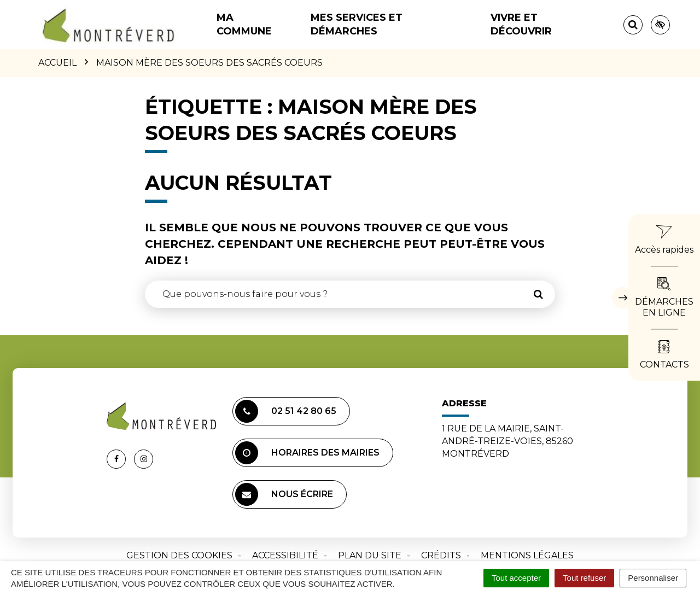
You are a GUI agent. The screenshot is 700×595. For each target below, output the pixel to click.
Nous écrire (284, 494)
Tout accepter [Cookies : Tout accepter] (516, 578)
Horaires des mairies (307, 453)
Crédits (441, 555)
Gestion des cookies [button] (179, 555)
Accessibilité (285, 555)
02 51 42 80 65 (286, 411)
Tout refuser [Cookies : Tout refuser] (584, 578)
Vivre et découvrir (521, 24)
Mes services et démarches (357, 24)
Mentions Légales (527, 555)
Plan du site (370, 555)
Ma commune (244, 24)
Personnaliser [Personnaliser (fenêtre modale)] (653, 578)
